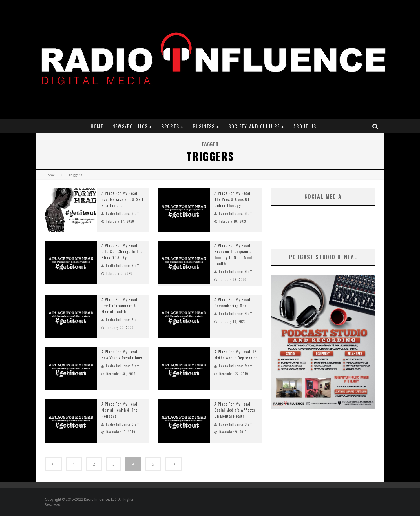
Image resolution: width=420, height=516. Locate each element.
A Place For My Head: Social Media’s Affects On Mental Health (235, 410)
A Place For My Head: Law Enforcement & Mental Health (120, 305)
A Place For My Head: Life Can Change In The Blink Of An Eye (122, 251)
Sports (170, 126)
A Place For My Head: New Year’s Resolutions (122, 355)
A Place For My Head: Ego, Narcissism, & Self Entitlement (123, 199)
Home (97, 126)
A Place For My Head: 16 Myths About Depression (236, 355)
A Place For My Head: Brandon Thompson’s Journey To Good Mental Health (235, 254)
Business (204, 126)
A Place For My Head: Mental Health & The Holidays (120, 410)
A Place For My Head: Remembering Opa (233, 302)
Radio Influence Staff (123, 213)
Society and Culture (254, 126)
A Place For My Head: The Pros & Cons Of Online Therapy (233, 199)
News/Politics (130, 126)
